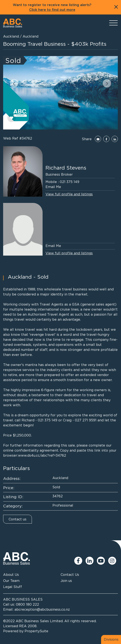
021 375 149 (70, 182)
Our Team (11, 581)
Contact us (18, 519)
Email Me (53, 187)
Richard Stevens (66, 168)
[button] (14, 83)
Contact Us (70, 575)
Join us (66, 581)
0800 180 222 (27, 604)
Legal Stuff (13, 587)
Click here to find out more (52, 10)
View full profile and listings (69, 194)
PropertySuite (36, 631)
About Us (11, 575)
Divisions (111, 639)
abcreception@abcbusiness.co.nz (42, 609)
